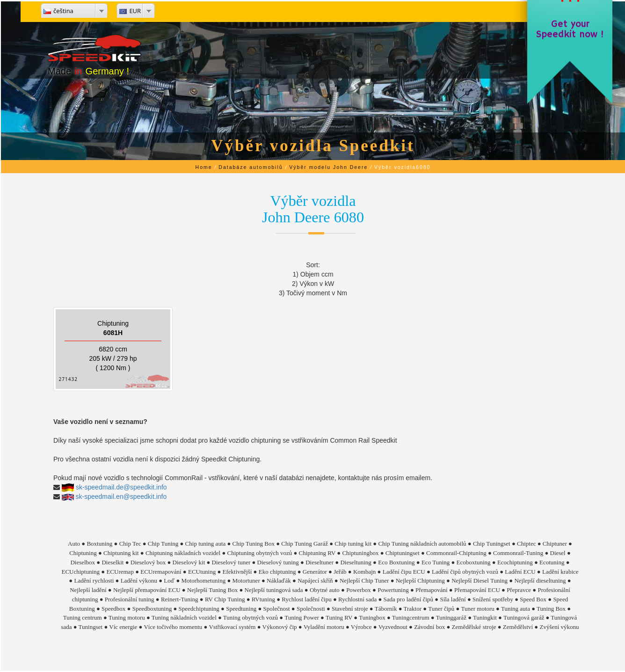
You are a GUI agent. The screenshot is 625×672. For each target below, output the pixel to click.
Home (204, 167)
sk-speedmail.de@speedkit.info (121, 487)
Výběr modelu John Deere (328, 167)
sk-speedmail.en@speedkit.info (121, 497)
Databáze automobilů (251, 167)
